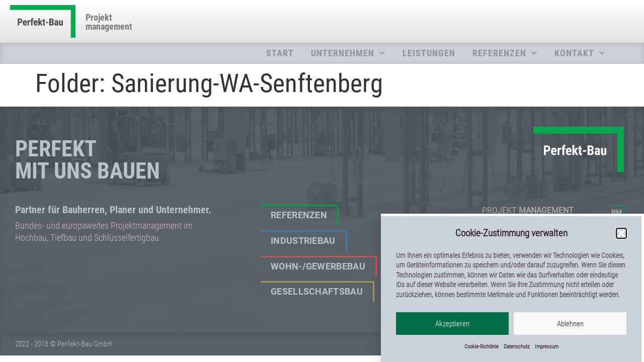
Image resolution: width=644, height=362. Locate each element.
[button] (621, 234)
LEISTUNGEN (429, 53)
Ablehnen (570, 324)
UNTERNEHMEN (348, 53)
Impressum (547, 347)
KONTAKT (580, 53)
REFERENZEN (505, 53)
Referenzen (299, 215)
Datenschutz (517, 347)
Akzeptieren (452, 324)
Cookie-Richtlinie (481, 347)
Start (280, 53)
